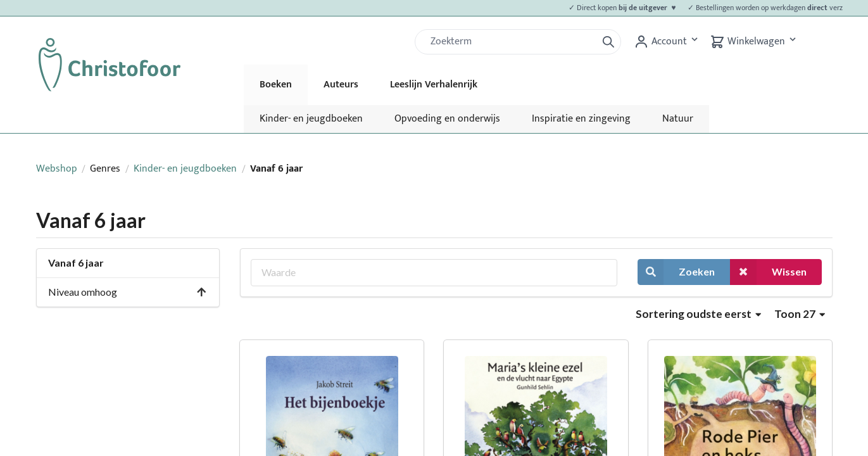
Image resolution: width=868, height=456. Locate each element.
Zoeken (676, 272)
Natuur (678, 119)
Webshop (57, 169)
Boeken (276, 85)
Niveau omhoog (128, 292)
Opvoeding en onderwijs (447, 119)
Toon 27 (800, 314)
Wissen (768, 272)
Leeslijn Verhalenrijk (434, 85)
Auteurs (341, 85)
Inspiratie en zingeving (581, 119)
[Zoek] (511, 42)
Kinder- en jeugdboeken (311, 119)
